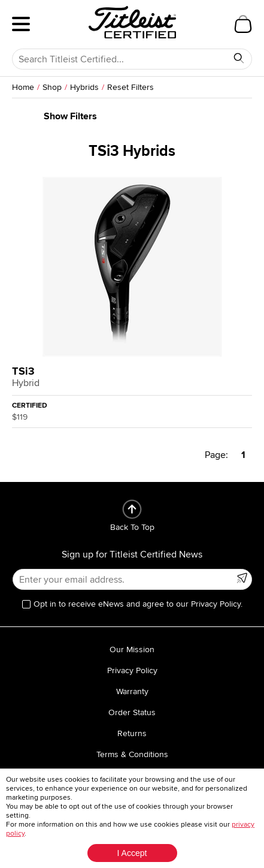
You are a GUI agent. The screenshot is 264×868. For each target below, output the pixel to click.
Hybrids (84, 87)
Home (23, 87)
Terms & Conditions (132, 754)
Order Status (132, 712)
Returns (132, 733)
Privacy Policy (132, 670)
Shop (52, 87)
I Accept (132, 853)
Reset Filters (131, 87)
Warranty (132, 691)
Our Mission (132, 650)
